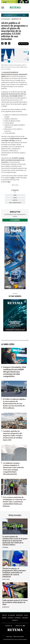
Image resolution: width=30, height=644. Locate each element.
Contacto (15, 620)
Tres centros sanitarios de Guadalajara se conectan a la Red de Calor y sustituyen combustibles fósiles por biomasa (14, 502)
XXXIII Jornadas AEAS (15, 203)
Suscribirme (15, 220)
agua (15, 198)
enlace (13, 178)
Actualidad (5, 19)
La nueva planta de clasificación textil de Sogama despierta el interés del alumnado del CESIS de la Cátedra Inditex (15, 541)
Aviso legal (9, 637)
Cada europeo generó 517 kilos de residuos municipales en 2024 (15, 602)
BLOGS (26, 615)
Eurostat (6, 607)
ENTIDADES (18, 618)
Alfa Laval (6, 579)
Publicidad (25, 618)
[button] (2, 43)
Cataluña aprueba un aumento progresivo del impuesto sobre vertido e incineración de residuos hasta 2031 (13, 436)
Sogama (5, 547)
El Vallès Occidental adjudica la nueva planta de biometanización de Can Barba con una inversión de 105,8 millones (14, 404)
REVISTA (4, 615)
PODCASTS (11, 618)
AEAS (15, 195)
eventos (15, 200)
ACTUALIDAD (11, 615)
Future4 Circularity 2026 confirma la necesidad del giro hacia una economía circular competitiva (15, 372)
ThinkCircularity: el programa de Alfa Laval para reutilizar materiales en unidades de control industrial (14, 573)
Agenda (4, 618)
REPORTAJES (20, 615)
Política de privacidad (18, 637)
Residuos (15, 19)
